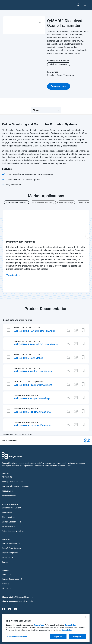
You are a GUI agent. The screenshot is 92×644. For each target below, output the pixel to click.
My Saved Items (8, 526)
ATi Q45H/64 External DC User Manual (36, 344)
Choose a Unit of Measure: (13, 597)
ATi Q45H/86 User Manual (29, 358)
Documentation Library (11, 508)
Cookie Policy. (67, 630)
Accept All (77, 637)
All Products (7, 477)
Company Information (11, 543)
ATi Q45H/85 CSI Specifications (32, 412)
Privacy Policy (71, 625)
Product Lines (8, 491)
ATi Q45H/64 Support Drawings (32, 398)
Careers (5, 562)
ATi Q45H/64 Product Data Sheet (33, 385)
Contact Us (7, 574)
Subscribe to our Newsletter (13, 531)
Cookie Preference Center (17, 637)
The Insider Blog (9, 517)
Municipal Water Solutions (13, 482)
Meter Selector (8, 512)
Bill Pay (5, 588)
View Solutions (13, 275)
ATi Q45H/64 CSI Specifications (32, 425)
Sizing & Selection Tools (11, 522)
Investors (6, 557)
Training (5, 584)
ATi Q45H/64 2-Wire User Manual (33, 371)
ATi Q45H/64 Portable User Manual (34, 331)
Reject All (58, 637)
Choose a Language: (11, 601)
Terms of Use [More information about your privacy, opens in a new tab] (39, 625)
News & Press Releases (11, 548)
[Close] (85, 617)
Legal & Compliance (10, 553)
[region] (46, 628)
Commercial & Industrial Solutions (16, 486)
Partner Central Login (11, 579)
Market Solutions (9, 496)
